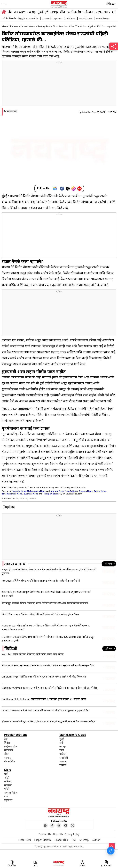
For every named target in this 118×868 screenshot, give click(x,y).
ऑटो (7, 778)
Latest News (28, 26)
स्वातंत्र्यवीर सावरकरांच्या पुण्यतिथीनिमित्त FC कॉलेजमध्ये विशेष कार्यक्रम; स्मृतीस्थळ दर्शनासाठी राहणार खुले (46, 594)
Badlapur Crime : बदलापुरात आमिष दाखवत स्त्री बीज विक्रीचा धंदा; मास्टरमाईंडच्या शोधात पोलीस (50, 688)
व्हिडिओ (8, 800)
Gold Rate (70, 18)
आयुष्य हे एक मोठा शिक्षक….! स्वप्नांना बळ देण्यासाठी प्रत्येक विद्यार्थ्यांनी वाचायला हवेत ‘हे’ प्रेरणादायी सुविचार (49, 571)
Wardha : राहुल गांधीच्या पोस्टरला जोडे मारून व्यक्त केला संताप (33, 654)
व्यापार (7, 758)
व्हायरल (8, 785)
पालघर (63, 761)
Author (96, 840)
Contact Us (45, 834)
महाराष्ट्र (32, 12)
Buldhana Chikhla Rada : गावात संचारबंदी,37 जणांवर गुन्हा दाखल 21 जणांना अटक (44, 699)
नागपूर (54, 12)
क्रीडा (63, 12)
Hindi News (25, 840)
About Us (58, 834)
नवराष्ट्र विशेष (11, 793)
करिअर (8, 781)
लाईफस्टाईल (10, 746)
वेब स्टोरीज (10, 761)
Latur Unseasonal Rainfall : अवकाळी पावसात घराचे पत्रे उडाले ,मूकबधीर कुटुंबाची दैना (45, 710)
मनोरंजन (88, 12)
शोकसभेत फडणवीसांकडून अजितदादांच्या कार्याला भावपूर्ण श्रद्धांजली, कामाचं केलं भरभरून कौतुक (49, 721)
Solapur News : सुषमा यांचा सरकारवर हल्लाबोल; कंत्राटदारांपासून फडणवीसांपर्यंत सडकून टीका (48, 665)
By (10, 111)
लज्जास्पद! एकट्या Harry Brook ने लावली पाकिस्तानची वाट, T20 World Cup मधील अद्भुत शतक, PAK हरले (48, 639)
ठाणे (62, 750)
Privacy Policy (72, 834)
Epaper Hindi (62, 840)
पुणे (47, 12)
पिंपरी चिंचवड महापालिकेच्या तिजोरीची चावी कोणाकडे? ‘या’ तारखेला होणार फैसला (41, 614)
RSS (74, 840)
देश (10, 12)
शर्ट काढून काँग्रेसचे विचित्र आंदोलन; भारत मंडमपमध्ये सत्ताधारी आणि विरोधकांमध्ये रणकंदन (45, 603)
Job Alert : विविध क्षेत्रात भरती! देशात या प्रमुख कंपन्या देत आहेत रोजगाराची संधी (41, 581)
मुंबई (40, 12)
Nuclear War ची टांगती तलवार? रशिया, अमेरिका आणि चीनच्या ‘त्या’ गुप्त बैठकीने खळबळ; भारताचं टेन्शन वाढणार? (46, 627)
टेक (6, 796)
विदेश (7, 743)
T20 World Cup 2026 (52, 18)
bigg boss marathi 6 (28, 18)
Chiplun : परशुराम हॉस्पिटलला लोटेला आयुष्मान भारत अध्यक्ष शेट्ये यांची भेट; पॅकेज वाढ (44, 676)
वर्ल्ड (70, 12)
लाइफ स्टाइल (102, 12)
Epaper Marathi (43, 840)
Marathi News (86, 18)
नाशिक (63, 754)
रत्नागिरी (64, 758)
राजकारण (20, 12)
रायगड (63, 765)
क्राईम (78, 12)
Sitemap (84, 840)
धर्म (113, 12)
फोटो (7, 789)
